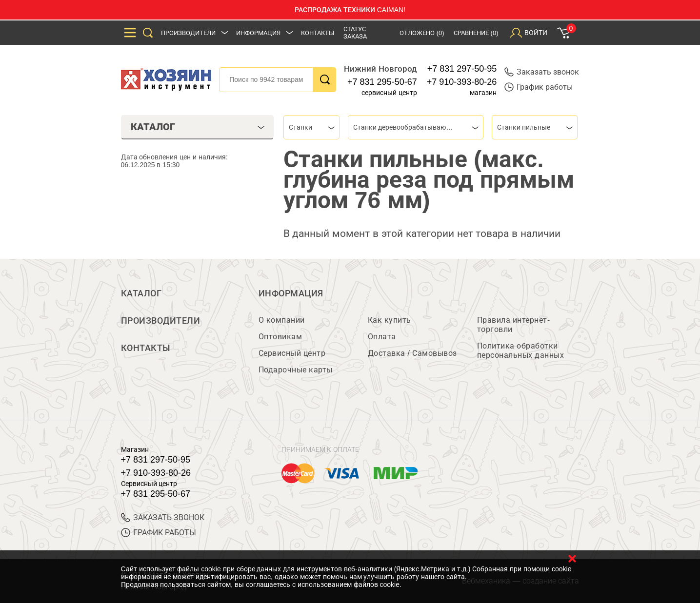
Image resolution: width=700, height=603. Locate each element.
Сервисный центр (292, 353)
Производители (188, 33)
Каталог (141, 293)
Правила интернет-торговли (514, 325)
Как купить (390, 320)
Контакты (318, 33)
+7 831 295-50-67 (382, 82)
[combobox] (311, 127)
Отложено (422, 33)
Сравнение (476, 33)
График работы (539, 87)
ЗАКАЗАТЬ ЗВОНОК (163, 517)
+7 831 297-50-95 (462, 69)
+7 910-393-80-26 (462, 82)
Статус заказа (355, 33)
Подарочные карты (296, 370)
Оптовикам (280, 337)
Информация (258, 33)
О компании (282, 320)
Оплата (382, 337)
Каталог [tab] (198, 127)
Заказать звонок (542, 72)
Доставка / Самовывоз (412, 353)
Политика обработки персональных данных (521, 350)
